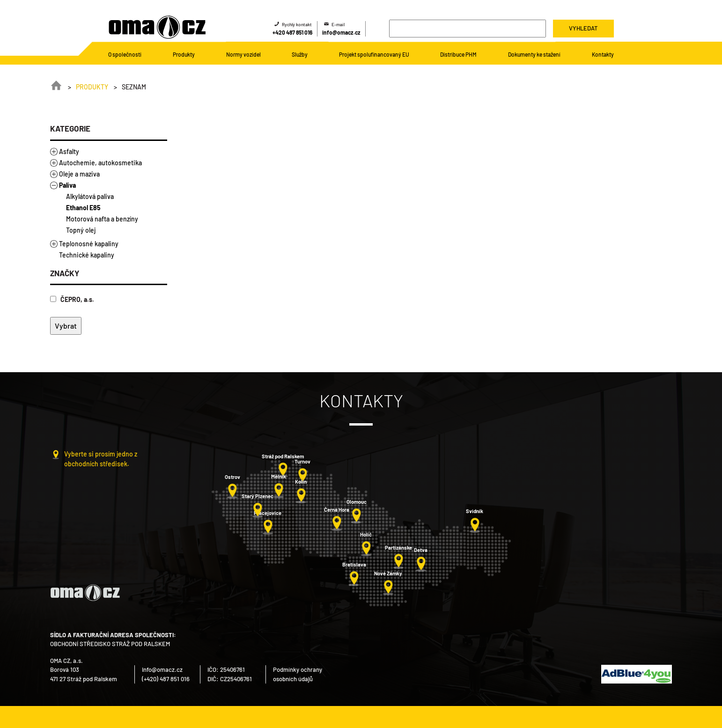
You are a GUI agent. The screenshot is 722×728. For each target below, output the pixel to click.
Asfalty (69, 151)
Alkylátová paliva (90, 196)
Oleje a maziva (79, 174)
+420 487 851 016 (292, 32)
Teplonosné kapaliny (89, 244)
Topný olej (81, 230)
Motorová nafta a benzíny (102, 219)
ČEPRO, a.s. (72, 299)
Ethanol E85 (83, 208)
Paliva (67, 185)
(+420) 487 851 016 (166, 679)
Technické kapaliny (87, 255)
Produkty (92, 87)
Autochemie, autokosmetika (100, 163)
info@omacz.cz (341, 32)
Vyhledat (583, 28)
